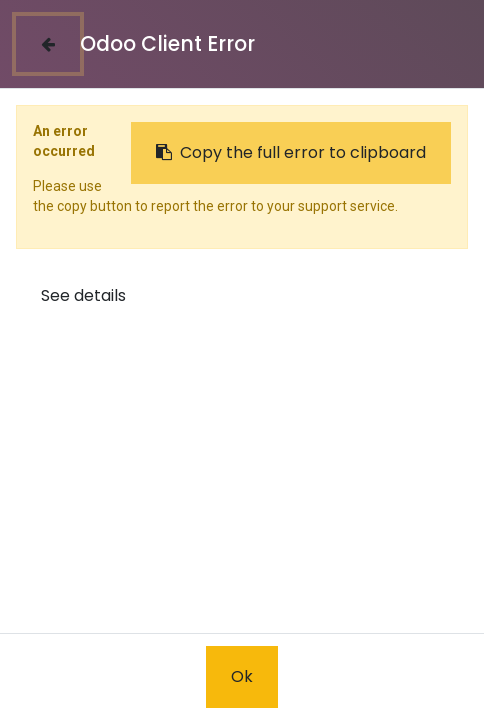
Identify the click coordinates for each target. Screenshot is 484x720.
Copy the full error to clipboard (291, 152)
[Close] (48, 44)
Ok (242, 676)
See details (83, 295)
